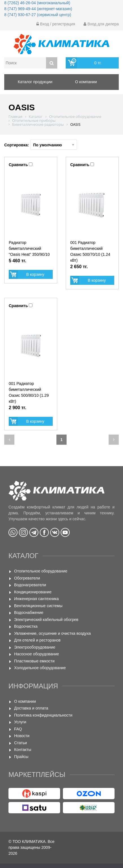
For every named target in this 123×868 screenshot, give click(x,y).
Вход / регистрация (56, 24)
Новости (22, 736)
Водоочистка (26, 626)
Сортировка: (41, 145)
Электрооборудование (35, 647)
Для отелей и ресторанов (37, 640)
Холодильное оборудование (40, 668)
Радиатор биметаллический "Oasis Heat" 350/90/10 (29, 248)
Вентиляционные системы (38, 606)
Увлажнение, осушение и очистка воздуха (52, 633)
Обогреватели (27, 578)
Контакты (23, 750)
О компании (25, 701)
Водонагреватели (30, 585)
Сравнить (18, 165)
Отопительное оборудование (41, 571)
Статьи (20, 743)
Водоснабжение (29, 613)
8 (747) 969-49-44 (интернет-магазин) (38, 9)
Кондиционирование (33, 592)
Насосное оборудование (37, 654)
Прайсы (21, 757)
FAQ (18, 729)
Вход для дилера (101, 24)
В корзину (35, 274)
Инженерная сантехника (36, 599)
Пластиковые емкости (34, 661)
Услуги (20, 722)
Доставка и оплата (31, 708)
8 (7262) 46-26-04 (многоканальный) (37, 3)
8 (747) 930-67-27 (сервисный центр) (38, 15)
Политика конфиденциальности (43, 715)
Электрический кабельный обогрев (46, 620)
